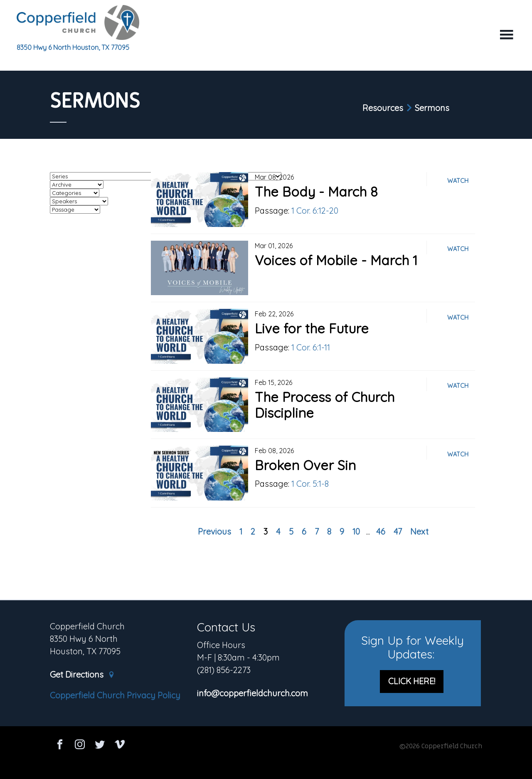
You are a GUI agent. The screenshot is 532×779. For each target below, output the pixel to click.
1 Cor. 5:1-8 (310, 484)
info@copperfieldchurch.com (252, 694)
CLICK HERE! (412, 681)
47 (398, 531)
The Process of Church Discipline (325, 405)
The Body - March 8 (316, 192)
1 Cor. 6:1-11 (311, 347)
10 (356, 531)
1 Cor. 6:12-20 (315, 211)
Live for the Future (312, 328)
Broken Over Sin (305, 465)
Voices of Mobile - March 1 (336, 260)
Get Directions (82, 675)
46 (381, 531)
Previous (214, 531)
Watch (458, 181)
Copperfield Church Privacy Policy (115, 695)
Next (419, 531)
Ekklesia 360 (266, 763)
